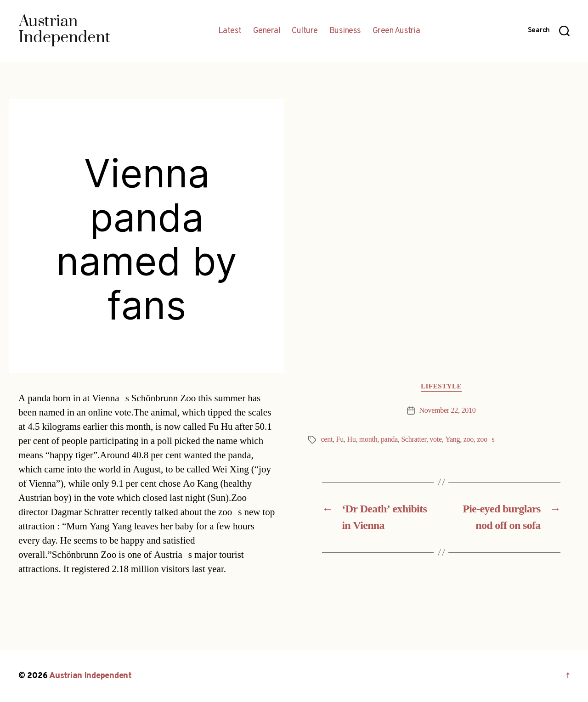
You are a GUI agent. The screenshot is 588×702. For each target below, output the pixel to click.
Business (345, 31)
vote (435, 439)
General (267, 31)
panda (389, 439)
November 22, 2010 (448, 410)
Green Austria (396, 31)
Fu (340, 439)
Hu (351, 439)
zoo (469, 439)
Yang (452, 439)
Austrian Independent (90, 676)
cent (327, 439)
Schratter (414, 439)
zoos (486, 439)
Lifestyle (441, 387)
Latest (230, 31)
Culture (305, 31)
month (368, 439)
